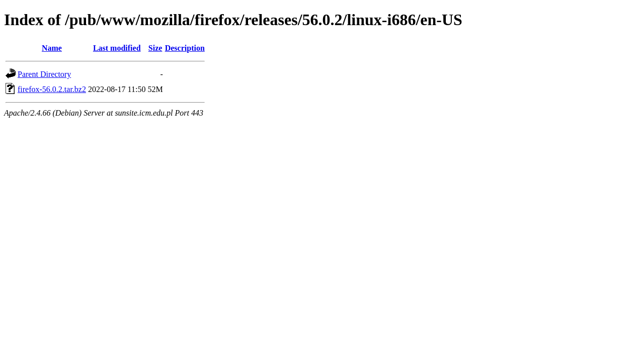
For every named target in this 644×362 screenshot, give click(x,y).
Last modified (117, 48)
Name (52, 48)
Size (155, 48)
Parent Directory (44, 74)
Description (185, 48)
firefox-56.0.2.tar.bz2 (52, 89)
